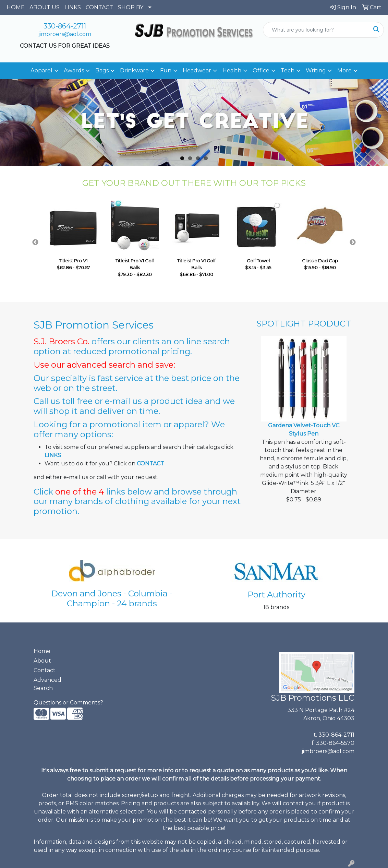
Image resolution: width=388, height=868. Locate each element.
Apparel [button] (41, 70)
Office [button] (261, 70)
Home (42, 651)
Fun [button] (166, 70)
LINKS (73, 7)
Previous (35, 242)
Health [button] (232, 70)
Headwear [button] (197, 70)
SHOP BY (131, 7)
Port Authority (276, 594)
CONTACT (99, 7)
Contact (45, 670)
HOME (16, 7)
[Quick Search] (316, 30)
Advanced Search (47, 684)
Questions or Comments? (68, 703)
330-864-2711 (65, 26)
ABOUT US (45, 7)
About (42, 661)
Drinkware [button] (134, 70)
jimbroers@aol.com (65, 34)
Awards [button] (74, 70)
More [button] (344, 70)
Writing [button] (316, 70)
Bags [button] (102, 70)
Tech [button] (288, 70)
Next (353, 242)
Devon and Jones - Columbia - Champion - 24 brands (112, 598)
